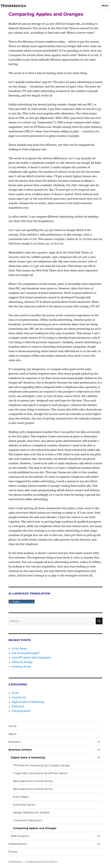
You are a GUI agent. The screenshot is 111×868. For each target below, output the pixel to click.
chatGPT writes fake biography (31, 657)
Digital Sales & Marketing (28, 702)
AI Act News (19, 649)
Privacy (13, 852)
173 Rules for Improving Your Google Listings (41, 765)
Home (13, 726)
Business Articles (20, 750)
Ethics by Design (22, 662)
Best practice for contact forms (33, 781)
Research (15, 742)
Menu (105, 6)
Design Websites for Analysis (31, 812)
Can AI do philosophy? (26, 653)
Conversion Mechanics (28, 820)
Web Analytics (20, 836)
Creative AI (19, 697)
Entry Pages (21, 797)
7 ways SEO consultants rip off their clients (40, 773)
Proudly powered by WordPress (41, 862)
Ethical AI (18, 706)
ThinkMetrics (13, 6)
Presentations (18, 844)
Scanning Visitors (24, 805)
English (15, 602)
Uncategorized (21, 711)
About (13, 734)
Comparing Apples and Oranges (35, 828)
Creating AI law (21, 666)
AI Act (16, 693)
